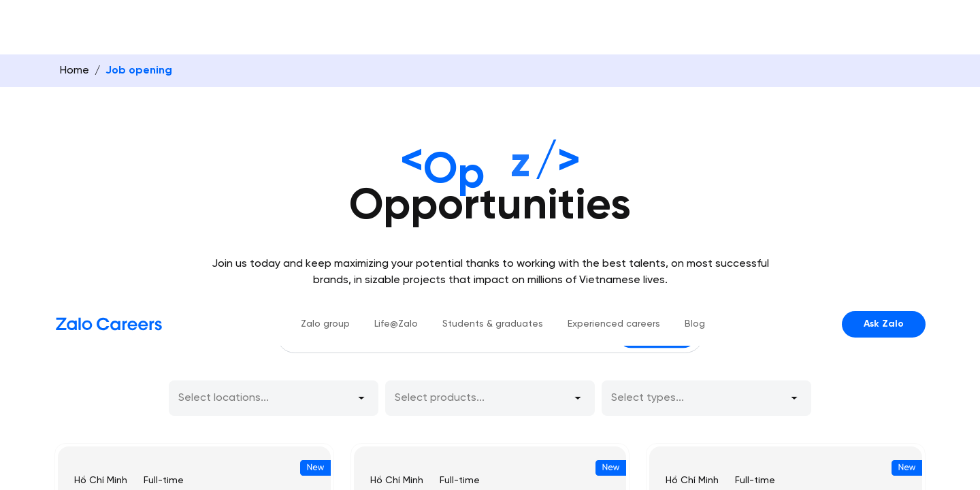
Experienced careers (614, 22)
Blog (695, 22)
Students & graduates (493, 22)
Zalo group (325, 22)
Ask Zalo (884, 22)
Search (657, 287)
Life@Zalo (396, 22)
